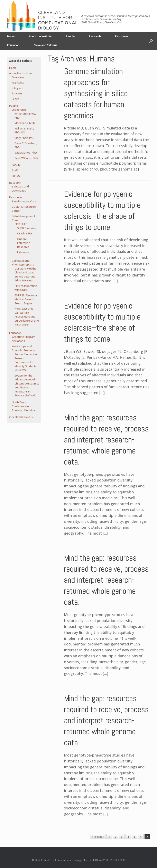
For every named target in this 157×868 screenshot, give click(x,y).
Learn (15, 99)
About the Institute (40, 36)
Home (11, 36)
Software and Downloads (20, 188)
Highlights (18, 82)
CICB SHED (21, 224)
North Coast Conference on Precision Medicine (24, 406)
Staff (15, 170)
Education (13, 45)
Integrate (17, 88)
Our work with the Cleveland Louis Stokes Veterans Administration (25, 275)
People (70, 36)
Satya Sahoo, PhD (26, 153)
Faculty (16, 165)
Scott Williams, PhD (26, 158)
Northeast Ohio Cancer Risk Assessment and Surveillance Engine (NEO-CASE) (27, 316)
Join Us (16, 176)
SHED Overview (27, 228)
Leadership (19, 110)
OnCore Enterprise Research (24, 243)
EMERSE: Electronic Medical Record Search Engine (26, 299)
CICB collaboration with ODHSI (26, 288)
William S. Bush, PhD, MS (24, 130)
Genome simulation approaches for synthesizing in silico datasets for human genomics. (96, 93)
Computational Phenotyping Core (23, 263)
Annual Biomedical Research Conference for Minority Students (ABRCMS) (26, 362)
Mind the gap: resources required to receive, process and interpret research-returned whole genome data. (106, 440)
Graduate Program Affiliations (24, 339)
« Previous (98, 837)
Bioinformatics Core (24, 201)
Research (95, 36)
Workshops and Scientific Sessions (23, 348)
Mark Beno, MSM (25, 123)
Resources (122, 36)
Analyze (17, 93)
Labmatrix (23, 252)
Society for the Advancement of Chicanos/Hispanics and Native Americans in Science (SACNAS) (27, 386)
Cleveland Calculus (45, 45)
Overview (18, 77)
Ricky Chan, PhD (24, 138)
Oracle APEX (25, 233)
